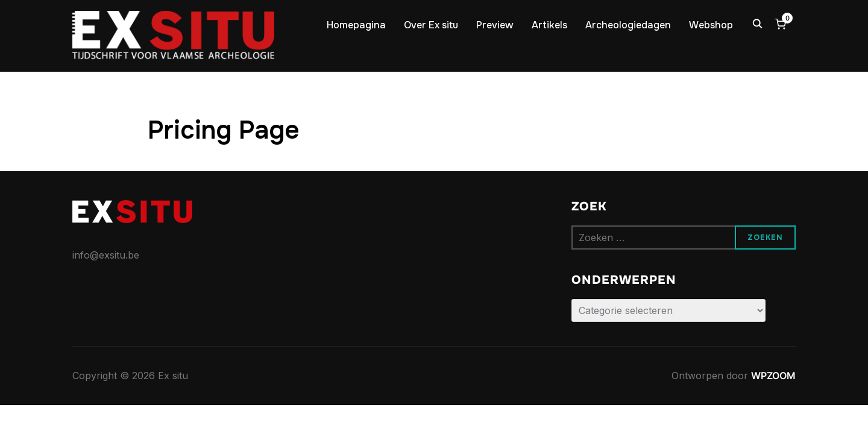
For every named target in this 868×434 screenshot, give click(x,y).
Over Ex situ (431, 25)
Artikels (549, 25)
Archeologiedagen (628, 25)
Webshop (711, 25)
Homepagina (356, 25)
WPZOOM (773, 376)
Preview (495, 25)
